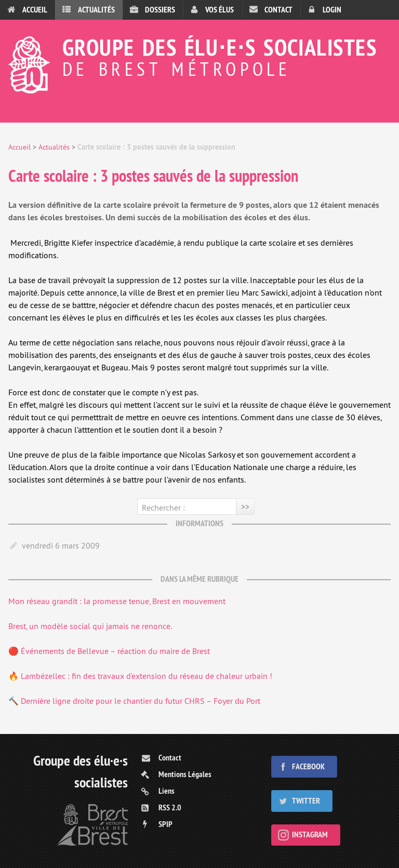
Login (332, 10)
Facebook (308, 766)
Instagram (310, 834)
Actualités (96, 10)
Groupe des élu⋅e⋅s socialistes (199, 55)
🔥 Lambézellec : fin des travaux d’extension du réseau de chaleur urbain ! (140, 676)
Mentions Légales (185, 774)
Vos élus (220, 10)
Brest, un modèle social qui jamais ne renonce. (90, 626)
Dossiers (160, 10)
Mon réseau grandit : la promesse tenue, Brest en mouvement (117, 601)
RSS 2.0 (170, 807)
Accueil (35, 10)
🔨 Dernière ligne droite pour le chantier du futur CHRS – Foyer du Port (134, 701)
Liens (167, 791)
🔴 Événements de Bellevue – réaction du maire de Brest (109, 651)
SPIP (165, 824)
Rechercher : (163, 508)
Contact (278, 10)
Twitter (306, 801)
